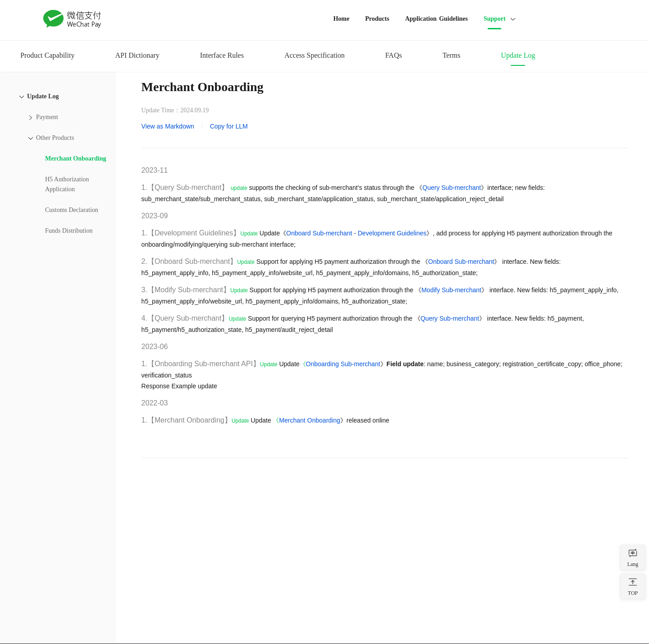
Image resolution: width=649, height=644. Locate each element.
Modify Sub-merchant (451, 290)
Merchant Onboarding (309, 420)
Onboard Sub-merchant (461, 262)
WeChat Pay (73, 19)
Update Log (518, 55)
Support (495, 19)
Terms (452, 55)
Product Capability (47, 55)
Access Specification (315, 55)
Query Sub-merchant (452, 188)
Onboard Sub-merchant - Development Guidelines (356, 233)
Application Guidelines (436, 19)
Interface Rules (222, 55)
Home (341, 19)
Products (377, 19)
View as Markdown (168, 126)
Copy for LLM (229, 126)
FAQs (394, 55)
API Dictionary (137, 55)
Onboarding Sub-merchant (343, 364)
